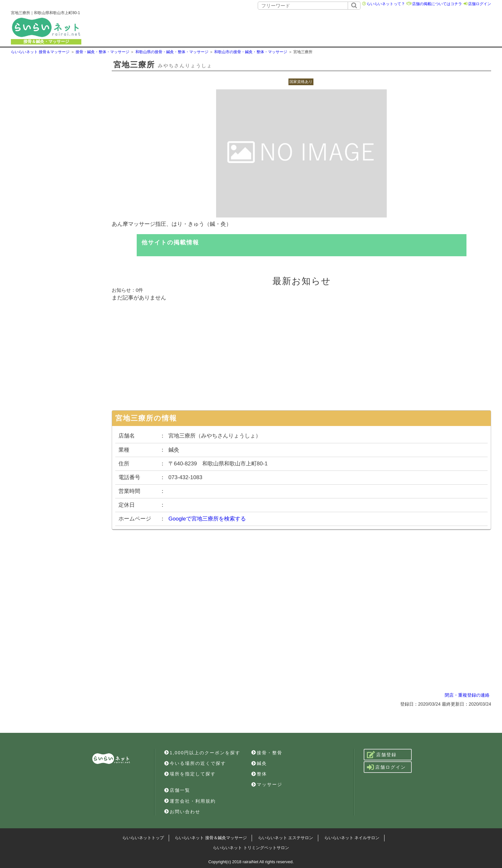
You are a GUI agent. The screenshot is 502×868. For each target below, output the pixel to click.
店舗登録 (382, 755)
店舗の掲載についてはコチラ (437, 4)
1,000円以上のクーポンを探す (202, 753)
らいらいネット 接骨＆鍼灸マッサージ (211, 838)
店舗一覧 (177, 790)
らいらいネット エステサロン (286, 838)
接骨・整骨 (267, 753)
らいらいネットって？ (386, 4)
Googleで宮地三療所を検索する (207, 519)
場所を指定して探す (190, 774)
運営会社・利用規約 (190, 801)
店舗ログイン (480, 4)
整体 (259, 774)
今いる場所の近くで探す (195, 763)
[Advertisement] (296, 27)
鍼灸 (259, 763)
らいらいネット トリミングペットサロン (251, 848)
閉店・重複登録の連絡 (467, 695)
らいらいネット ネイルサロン (352, 838)
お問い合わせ (182, 812)
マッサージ (267, 784)
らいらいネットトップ (143, 838)
